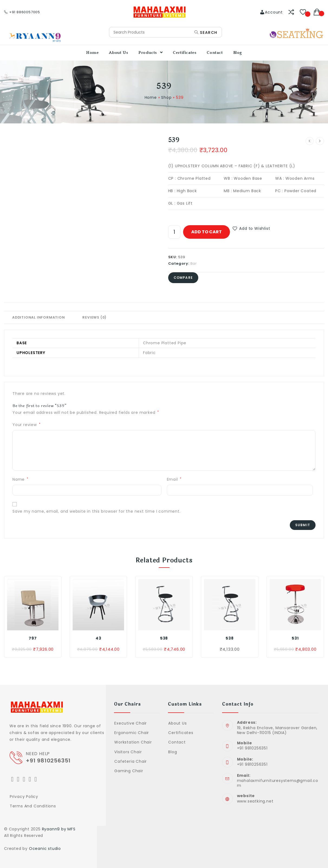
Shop (166, 97)
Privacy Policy (24, 797)
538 (164, 638)
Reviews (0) (94, 317)
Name (20, 479)
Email (174, 479)
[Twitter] (12, 779)
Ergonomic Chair (132, 733)
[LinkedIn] (30, 779)
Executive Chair (131, 723)
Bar (194, 263)
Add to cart (207, 232)
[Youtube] (36, 779)
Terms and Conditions (33, 806)
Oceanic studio (45, 849)
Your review (26, 425)
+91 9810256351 (50, 760)
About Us (177, 723)
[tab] (39, 317)
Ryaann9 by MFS (59, 829)
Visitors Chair (128, 752)
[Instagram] (24, 779)
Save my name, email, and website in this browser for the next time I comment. (97, 511)
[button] (251, 229)
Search (206, 32)
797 (33, 638)
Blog (173, 752)
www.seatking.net (255, 801)
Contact (177, 742)
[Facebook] (18, 779)
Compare (183, 278)
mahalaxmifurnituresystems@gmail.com (278, 783)
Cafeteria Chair (131, 761)
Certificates (181, 733)
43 (98, 638)
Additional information (39, 317)
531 (295, 638)
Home (151, 97)
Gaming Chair (129, 771)
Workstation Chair (133, 742)
